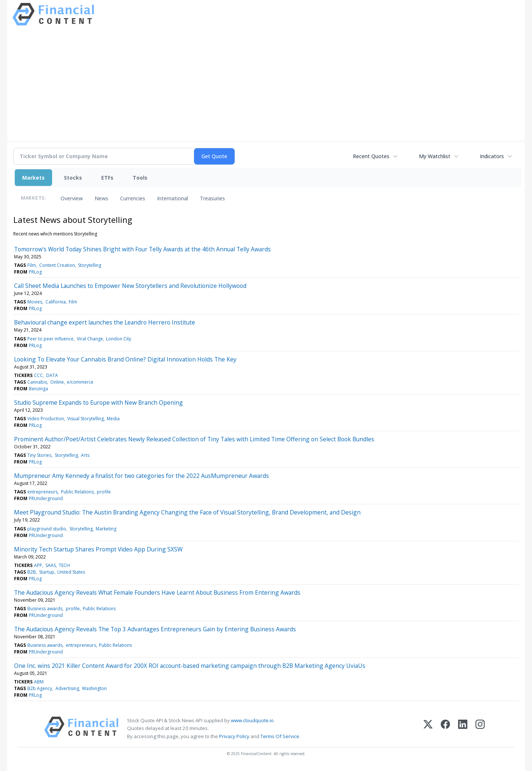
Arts (85, 455)
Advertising (67, 688)
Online (57, 382)
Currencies (133, 198)
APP (38, 565)
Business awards (45, 609)
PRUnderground (46, 498)
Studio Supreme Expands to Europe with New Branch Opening (98, 403)
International (173, 198)
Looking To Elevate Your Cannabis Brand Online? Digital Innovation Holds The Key (125, 359)
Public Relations (77, 492)
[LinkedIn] (463, 728)
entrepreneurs (42, 492)
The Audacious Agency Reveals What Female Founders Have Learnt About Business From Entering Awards (157, 592)
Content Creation (57, 265)
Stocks (73, 178)
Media (113, 419)
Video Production (46, 419)
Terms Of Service (280, 736)
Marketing (106, 529)
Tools (140, 178)
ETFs (107, 178)
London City (119, 339)
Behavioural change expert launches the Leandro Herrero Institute (105, 322)
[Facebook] (445, 728)
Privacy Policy (234, 736)
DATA (52, 375)
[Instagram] (480, 728)
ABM (39, 682)
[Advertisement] (266, 82)
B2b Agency (40, 688)
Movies (35, 302)
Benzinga (38, 389)
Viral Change (90, 339)
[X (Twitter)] (428, 728)
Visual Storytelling (86, 419)
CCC (38, 375)
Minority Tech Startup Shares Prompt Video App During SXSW (98, 549)
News (101, 198)
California (56, 302)
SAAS (51, 565)
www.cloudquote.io (252, 720)
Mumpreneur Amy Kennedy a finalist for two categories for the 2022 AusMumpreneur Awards (141, 476)
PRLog (35, 272)
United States (71, 572)
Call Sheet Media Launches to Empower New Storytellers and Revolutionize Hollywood (130, 286)
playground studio (47, 529)
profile (104, 492)
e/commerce (80, 382)
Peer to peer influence (50, 339)
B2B (32, 572)
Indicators (492, 156)
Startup (47, 572)
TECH (64, 565)
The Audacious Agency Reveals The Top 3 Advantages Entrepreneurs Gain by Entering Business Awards (155, 629)
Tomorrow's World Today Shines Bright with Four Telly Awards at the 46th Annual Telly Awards (142, 249)
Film (32, 265)
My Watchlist (435, 156)
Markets (33, 178)
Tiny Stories (39, 455)
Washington (94, 688)
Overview (72, 198)
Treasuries (212, 198)
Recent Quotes (371, 156)
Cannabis (37, 382)
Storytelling (90, 265)
